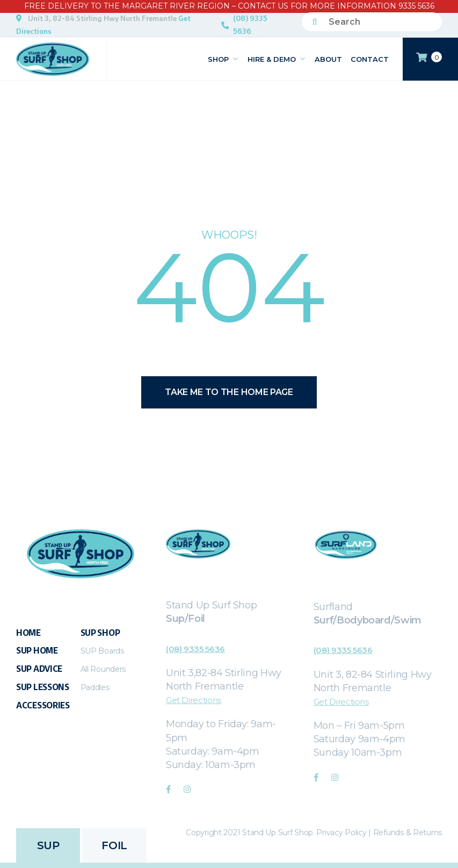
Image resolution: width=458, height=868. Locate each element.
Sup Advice (39, 669)
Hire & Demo (277, 59)
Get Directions (194, 700)
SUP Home (37, 651)
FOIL (114, 845)
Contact (370, 59)
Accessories (43, 705)
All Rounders (103, 669)
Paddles (95, 687)
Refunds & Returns (408, 833)
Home (28, 633)
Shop (223, 59)
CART (429, 58)
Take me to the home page (229, 392)
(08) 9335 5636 (250, 25)
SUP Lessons (43, 687)
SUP (48, 845)
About (328, 59)
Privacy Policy (341, 833)
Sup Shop (100, 633)
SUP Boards (102, 651)
